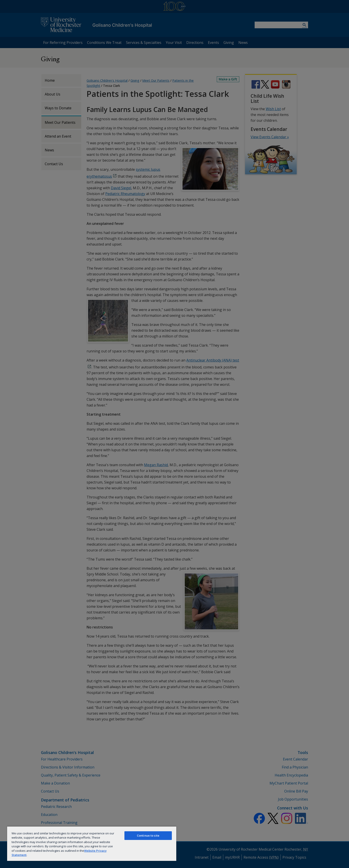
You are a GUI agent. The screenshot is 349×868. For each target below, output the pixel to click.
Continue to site (148, 835)
